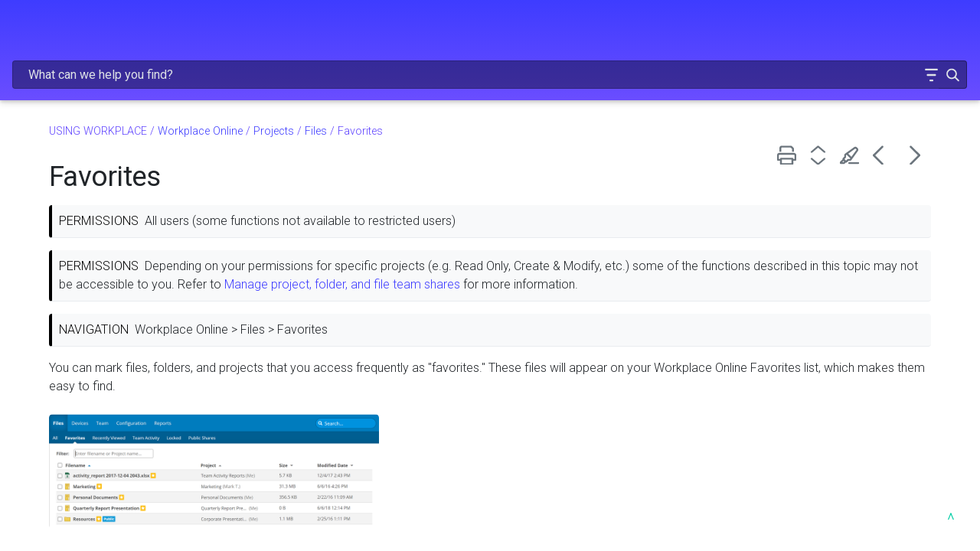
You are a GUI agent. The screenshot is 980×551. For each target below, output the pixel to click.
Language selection (83, 353)
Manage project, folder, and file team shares (758, 251)
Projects (113, 470)
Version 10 (59, 261)
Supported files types (88, 423)
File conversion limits (87, 447)
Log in (47, 284)
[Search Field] (701, 33)
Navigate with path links (93, 377)
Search (50, 330)
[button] (883, 33)
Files (118, 494)
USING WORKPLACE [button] (104, 117)
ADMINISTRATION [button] (104, 85)
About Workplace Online (95, 237)
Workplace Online (109, 214)
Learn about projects (77, 144)
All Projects (79, 516)
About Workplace (68, 167)
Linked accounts (75, 307)
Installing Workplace (109, 191)
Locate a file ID (72, 400)
